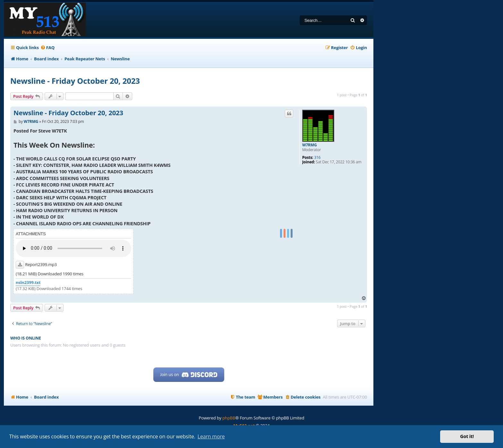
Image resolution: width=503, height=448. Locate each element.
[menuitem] (47, 48)
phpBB (229, 418)
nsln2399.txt (28, 283)
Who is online (26, 338)
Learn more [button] (211, 436)
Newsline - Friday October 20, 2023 (75, 81)
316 (317, 158)
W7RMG (309, 145)
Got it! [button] (467, 436)
